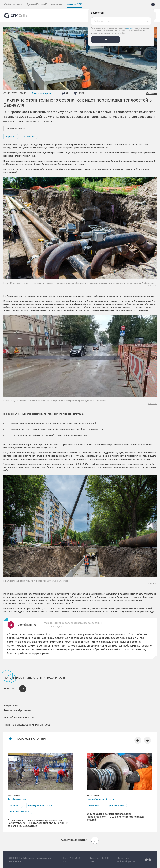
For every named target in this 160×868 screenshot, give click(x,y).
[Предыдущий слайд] (138, 740)
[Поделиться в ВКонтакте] (15, 689)
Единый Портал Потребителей (44, 4)
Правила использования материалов (27, 725)
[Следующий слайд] (147, 740)
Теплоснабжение (15, 129)
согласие (130, 28)
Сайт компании (13, 4)
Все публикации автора (19, 717)
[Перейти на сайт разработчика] (148, 860)
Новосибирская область (100, 799)
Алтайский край (41, 93)
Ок (105, 40)
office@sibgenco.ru (127, 861)
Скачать (151, 93)
